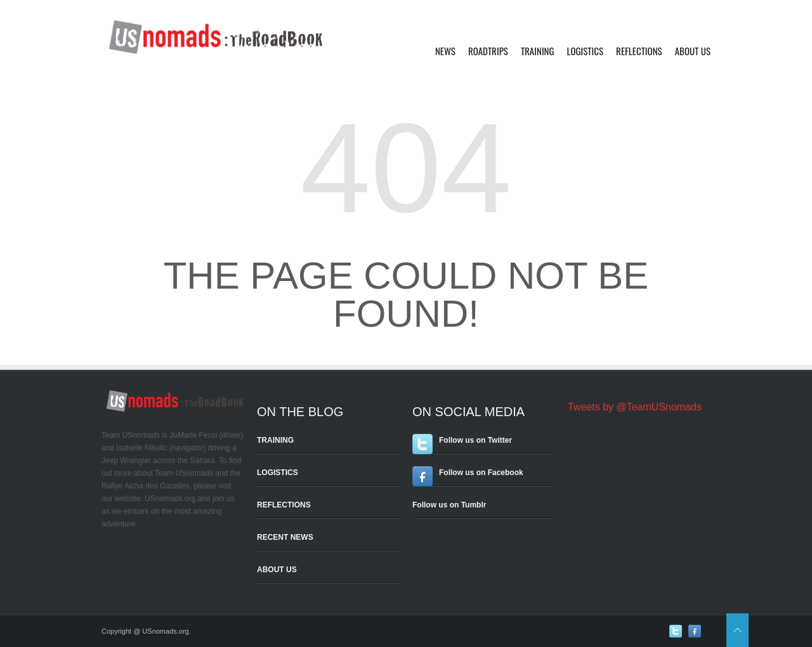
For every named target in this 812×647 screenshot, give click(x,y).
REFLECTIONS (284, 505)
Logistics (586, 51)
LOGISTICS (278, 473)
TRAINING (275, 440)
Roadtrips (488, 51)
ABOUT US (277, 570)
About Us (693, 51)
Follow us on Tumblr (449, 505)
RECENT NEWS (285, 537)
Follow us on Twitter (475, 440)
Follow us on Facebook (481, 473)
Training (538, 51)
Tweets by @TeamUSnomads (635, 407)
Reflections (639, 51)
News (445, 51)
